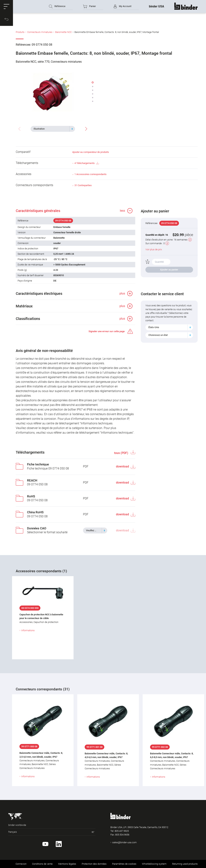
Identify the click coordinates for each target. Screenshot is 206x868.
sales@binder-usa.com (124, 842)
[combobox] (53, 129)
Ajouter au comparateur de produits (91, 152)
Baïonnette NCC (63, 32)
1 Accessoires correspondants (90, 174)
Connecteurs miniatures (40, 32)
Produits (20, 32)
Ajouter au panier (169, 270)
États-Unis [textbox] (154, 327)
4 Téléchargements (87, 163)
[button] (6, 6)
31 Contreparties (83, 185)
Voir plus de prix (154, 249)
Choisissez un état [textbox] (158, 335)
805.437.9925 (122, 831)
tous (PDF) (122, 453)
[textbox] (51, 129)
